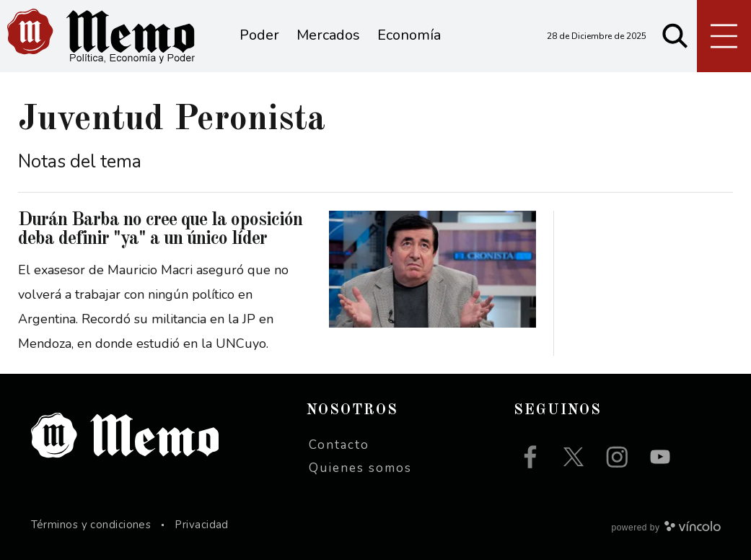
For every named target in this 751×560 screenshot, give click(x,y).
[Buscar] (675, 36)
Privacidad (202, 525)
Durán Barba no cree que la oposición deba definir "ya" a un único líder (160, 229)
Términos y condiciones (91, 525)
